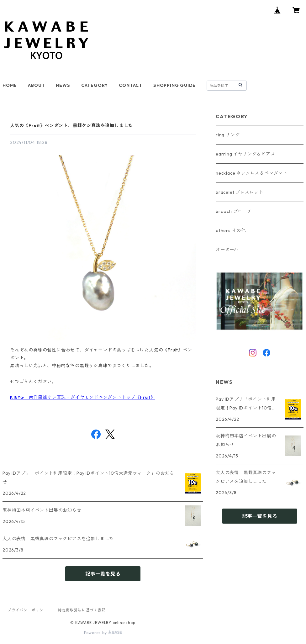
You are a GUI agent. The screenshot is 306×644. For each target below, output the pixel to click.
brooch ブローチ (234, 211)
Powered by (103, 633)
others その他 (231, 230)
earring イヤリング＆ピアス (245, 154)
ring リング (228, 135)
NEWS (63, 85)
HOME (10, 85)
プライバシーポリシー (28, 610)
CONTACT (131, 85)
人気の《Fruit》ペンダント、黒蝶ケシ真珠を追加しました (71, 125)
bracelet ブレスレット (240, 192)
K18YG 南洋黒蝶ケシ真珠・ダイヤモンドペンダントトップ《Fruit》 (83, 397)
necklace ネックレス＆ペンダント (252, 173)
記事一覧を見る (103, 574)
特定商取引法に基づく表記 (82, 610)
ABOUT (36, 85)
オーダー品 (227, 250)
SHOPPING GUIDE (174, 85)
